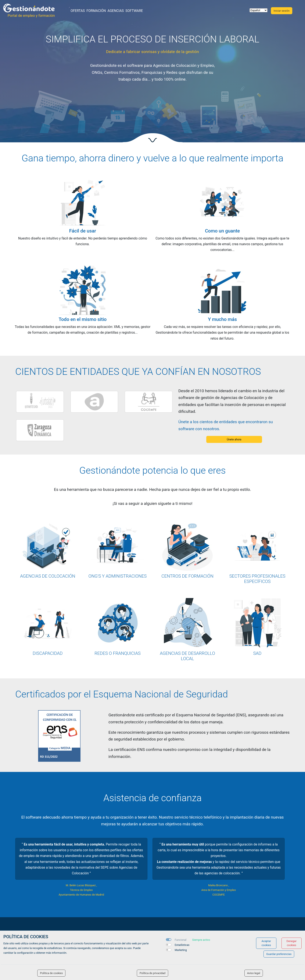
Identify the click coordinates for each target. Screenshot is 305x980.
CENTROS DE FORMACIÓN (187, 576)
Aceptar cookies (266, 943)
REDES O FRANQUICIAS (118, 653)
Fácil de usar (83, 231)
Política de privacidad (152, 973)
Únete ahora (234, 439)
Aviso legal (254, 973)
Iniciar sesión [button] (282, 11)
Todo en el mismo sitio (83, 319)
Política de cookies (51, 973)
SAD (257, 653)
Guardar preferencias (279, 954)
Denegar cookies (292, 943)
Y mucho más (223, 319)
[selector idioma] (259, 10)
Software (134, 11)
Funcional (181, 940)
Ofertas (78, 11)
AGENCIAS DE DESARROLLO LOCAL (187, 656)
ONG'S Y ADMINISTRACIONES (118, 576)
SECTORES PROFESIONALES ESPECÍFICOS (257, 579)
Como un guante (223, 231)
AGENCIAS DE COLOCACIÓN (48, 576)
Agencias (116, 11)
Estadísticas (182, 945)
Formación (96, 11)
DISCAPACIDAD (48, 653)
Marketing (181, 950)
